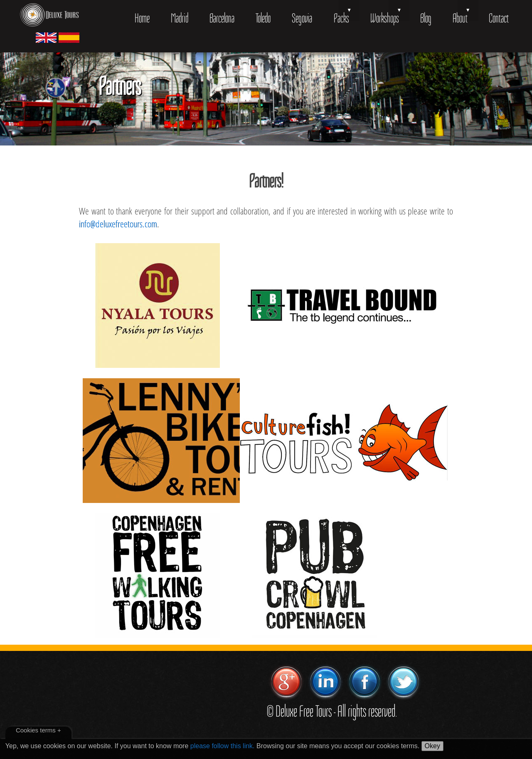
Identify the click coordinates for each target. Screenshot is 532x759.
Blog (426, 18)
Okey (432, 746)
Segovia (302, 18)
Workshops (385, 18)
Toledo (263, 18)
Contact (499, 18)
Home (142, 18)
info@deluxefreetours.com (118, 224)
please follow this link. (223, 746)
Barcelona (222, 18)
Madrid (180, 18)
